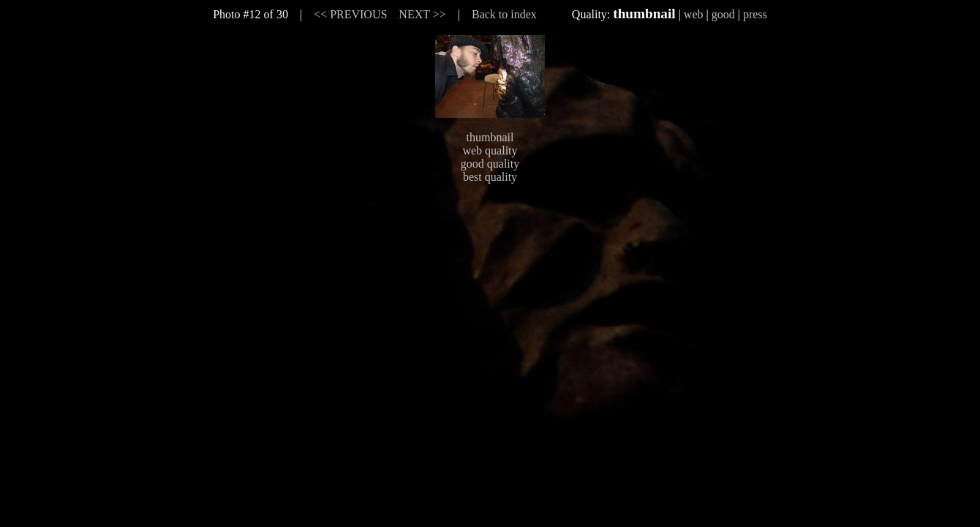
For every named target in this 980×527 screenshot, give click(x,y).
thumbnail (490, 137)
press (755, 14)
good (723, 14)
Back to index (504, 14)
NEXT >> (422, 14)
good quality (490, 164)
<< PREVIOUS (350, 14)
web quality (490, 150)
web (694, 14)
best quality (490, 177)
